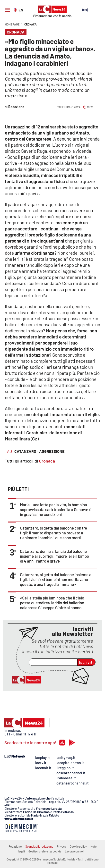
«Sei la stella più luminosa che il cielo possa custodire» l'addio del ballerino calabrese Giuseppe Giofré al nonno (52, 603)
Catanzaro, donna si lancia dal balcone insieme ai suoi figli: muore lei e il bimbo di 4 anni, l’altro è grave (54, 556)
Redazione (15, 846)
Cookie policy (78, 846)
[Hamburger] (7, 10)
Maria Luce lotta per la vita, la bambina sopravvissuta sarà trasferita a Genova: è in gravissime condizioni (56, 509)
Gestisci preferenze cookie (45, 851)
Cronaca (31, 24)
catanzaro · (26, 451)
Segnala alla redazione (39, 846)
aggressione (52, 451)
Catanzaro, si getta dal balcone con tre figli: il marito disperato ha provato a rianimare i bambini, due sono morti (53, 533)
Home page (12, 24)
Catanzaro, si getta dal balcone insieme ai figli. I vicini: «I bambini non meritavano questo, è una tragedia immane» (56, 579)
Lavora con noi (74, 851)
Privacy (61, 846)
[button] (95, 27)
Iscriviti (86, 662)
